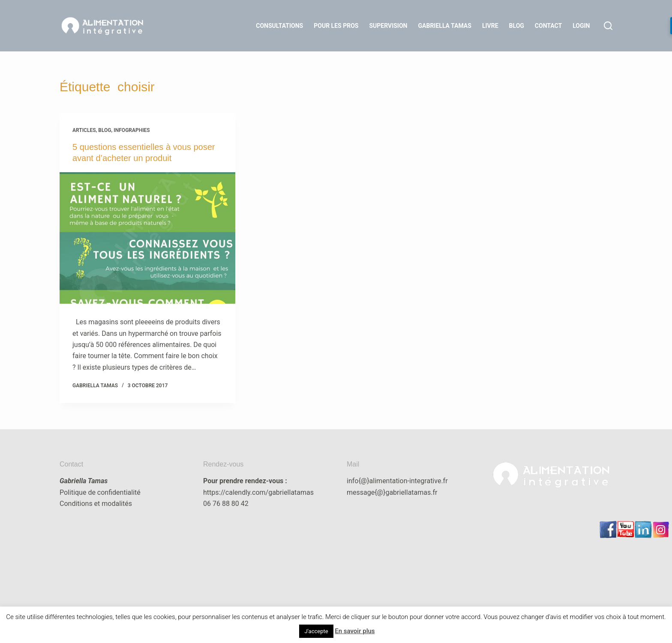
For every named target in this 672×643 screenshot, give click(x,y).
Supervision (388, 26)
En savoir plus (355, 631)
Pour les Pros (336, 26)
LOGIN (581, 26)
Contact (548, 26)
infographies (132, 130)
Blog (517, 26)
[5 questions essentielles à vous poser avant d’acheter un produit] (147, 238)
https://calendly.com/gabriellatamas (258, 492)
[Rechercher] (608, 26)
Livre (490, 26)
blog (105, 130)
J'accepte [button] (316, 631)
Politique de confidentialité (100, 492)
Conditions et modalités (96, 504)
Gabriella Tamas (445, 26)
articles (84, 130)
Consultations (279, 26)
